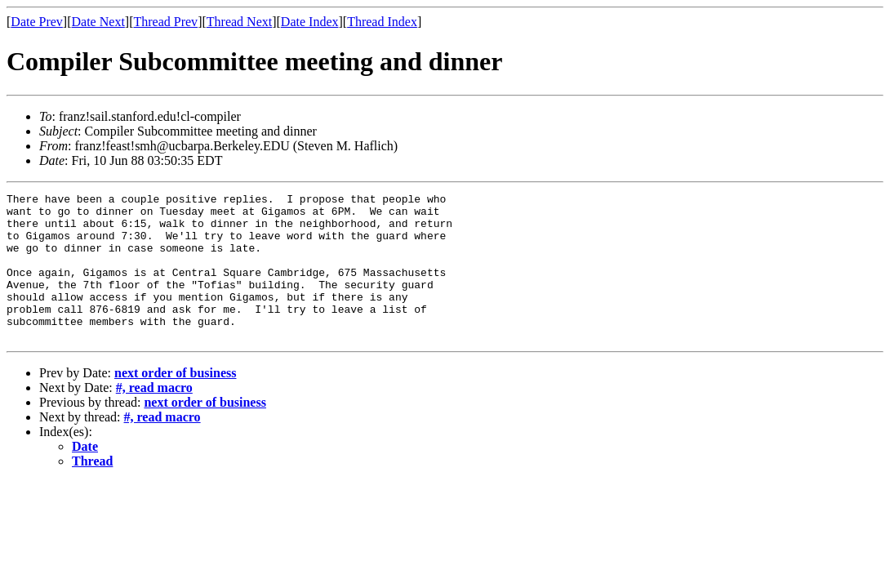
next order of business (176, 402)
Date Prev (37, 22)
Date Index (310, 22)
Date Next (98, 22)
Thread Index (382, 22)
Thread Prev (165, 22)
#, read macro (154, 417)
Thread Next (239, 22)
